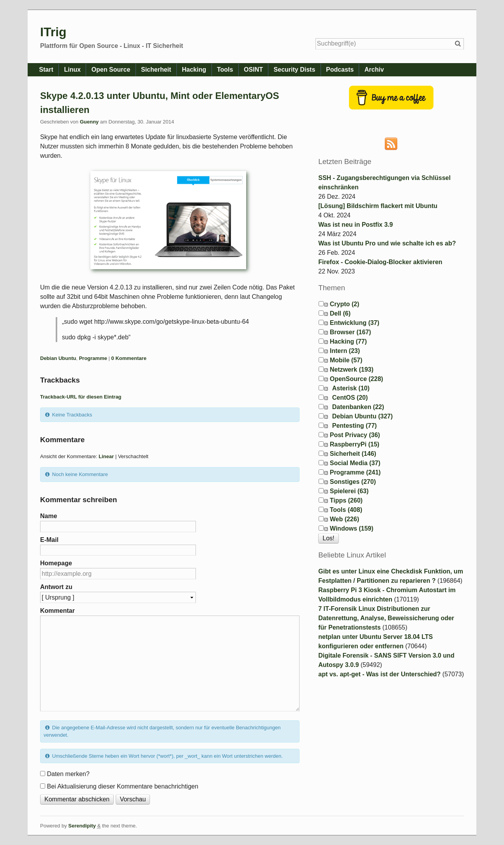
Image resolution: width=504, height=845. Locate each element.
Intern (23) (345, 351)
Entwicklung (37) (355, 323)
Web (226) (345, 519)
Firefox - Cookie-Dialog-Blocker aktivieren (380, 262)
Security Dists (310, 70)
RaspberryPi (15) (355, 444)
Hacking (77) (348, 341)
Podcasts (357, 70)
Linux (75, 70)
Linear (106, 456)
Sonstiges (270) (353, 482)
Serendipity (82, 826)
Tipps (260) (346, 500)
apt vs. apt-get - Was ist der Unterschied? (379, 674)
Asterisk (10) (351, 388)
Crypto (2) (345, 304)
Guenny (89, 122)
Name (49, 516)
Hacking (203, 70)
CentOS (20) (350, 398)
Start (47, 70)
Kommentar (57, 611)
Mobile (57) (346, 360)
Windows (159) (352, 528)
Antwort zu (56, 587)
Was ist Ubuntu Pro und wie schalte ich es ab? (387, 243)
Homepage (56, 563)
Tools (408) (346, 510)
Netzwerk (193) (352, 370)
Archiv (394, 70)
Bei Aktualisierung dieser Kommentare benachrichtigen (122, 786)
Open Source (116, 70)
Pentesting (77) (355, 426)
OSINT (267, 70)
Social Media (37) (355, 463)
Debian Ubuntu (58, 358)
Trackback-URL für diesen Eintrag (81, 397)
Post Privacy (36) (355, 435)
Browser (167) (351, 332)
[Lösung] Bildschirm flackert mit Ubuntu (378, 206)
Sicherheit (163, 70)
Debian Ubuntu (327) (363, 416)
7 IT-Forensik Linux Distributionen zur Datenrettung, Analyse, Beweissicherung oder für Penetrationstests (386, 618)
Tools (236, 70)
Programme (93, 358)
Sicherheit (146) (353, 454)
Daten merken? (68, 774)
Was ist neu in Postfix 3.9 (355, 225)
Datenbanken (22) (358, 407)
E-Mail (49, 540)
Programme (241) (355, 472)
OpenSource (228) (357, 379)
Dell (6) (340, 313)
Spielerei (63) (349, 491)
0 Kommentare (129, 358)
